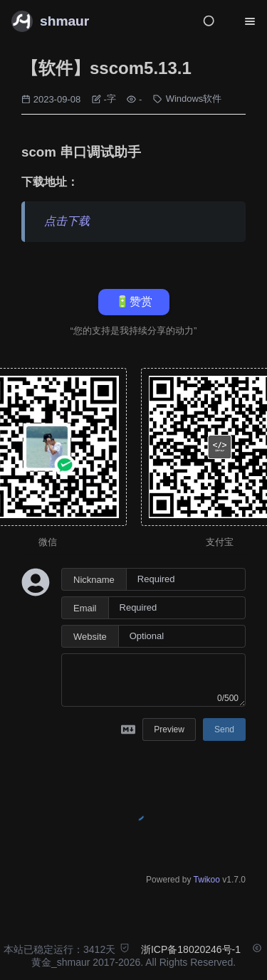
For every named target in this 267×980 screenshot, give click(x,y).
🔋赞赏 (134, 301)
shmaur (64, 21)
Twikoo (207, 880)
